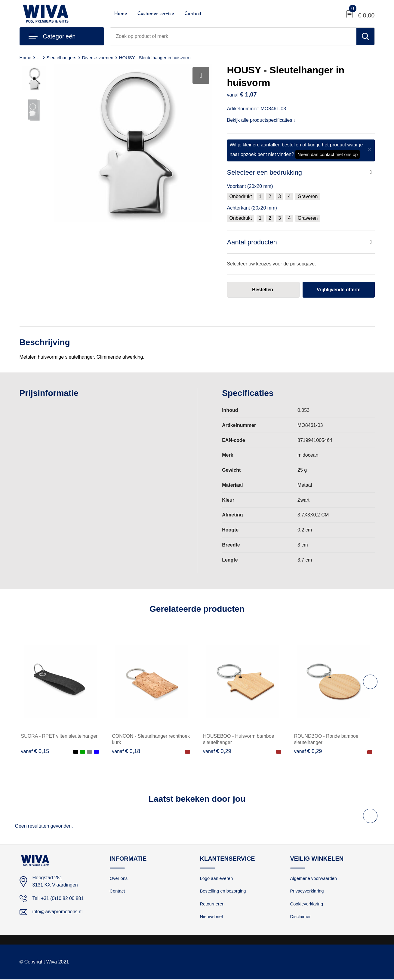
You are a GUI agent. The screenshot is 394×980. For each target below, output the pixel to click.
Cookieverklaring (307, 904)
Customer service (156, 14)
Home (121, 14)
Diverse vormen (98, 58)
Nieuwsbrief (212, 917)
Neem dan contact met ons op (328, 154)
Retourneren (212, 904)
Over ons (119, 879)
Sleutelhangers (62, 58)
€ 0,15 (35, 752)
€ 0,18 (126, 752)
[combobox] (233, 36)
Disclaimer (301, 917)
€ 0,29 (217, 752)
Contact (193, 14)
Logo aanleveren (217, 879)
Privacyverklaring (307, 891)
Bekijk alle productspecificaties (261, 120)
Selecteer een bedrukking (265, 172)
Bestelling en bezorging (223, 891)
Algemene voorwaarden (314, 879)
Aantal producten (252, 242)
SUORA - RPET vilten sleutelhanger (59, 736)
